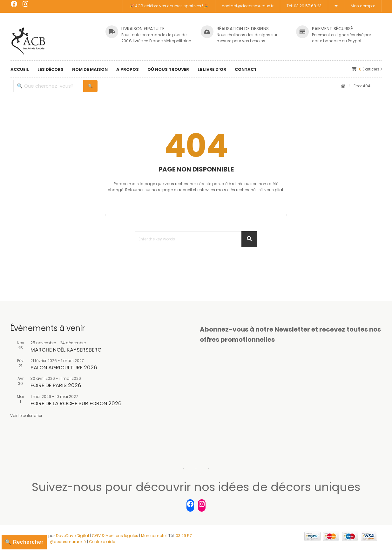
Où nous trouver (168, 69)
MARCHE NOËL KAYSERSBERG (66, 350)
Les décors (51, 69)
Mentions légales (122, 536)
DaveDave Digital (72, 536)
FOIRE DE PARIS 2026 (56, 385)
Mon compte (363, 6)
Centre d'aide (102, 542)
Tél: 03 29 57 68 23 (304, 6)
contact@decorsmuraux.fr (248, 6)
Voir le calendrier (26, 416)
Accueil (20, 69)
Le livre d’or (212, 69)
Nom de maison (90, 69)
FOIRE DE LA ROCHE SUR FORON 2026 (76, 403)
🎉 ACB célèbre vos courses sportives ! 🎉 (169, 6)
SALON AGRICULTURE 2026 (64, 368)
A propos (128, 69)
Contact (246, 69)
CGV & (99, 536)
